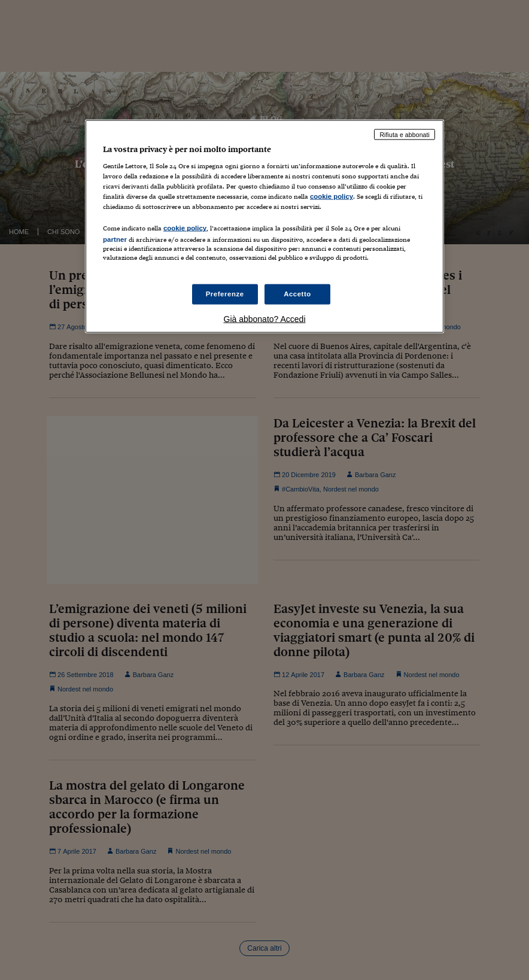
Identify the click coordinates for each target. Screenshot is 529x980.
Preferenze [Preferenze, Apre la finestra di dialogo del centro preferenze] (225, 293)
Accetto (297, 293)
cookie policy (332, 196)
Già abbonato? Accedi (265, 318)
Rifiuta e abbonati (405, 134)
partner (115, 239)
